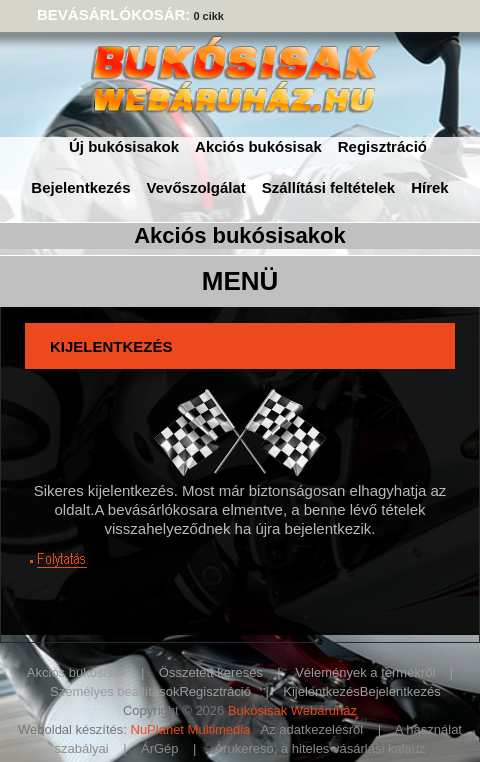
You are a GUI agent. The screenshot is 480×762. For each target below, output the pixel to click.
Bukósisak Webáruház (292, 710)
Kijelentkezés (321, 691)
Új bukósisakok (124, 146)
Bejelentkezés (80, 187)
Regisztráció (382, 146)
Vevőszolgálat (196, 187)
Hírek (430, 187)
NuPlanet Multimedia (191, 729)
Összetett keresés (211, 672)
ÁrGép (160, 748)
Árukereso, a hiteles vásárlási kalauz (319, 748)
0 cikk (208, 16)
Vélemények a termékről (365, 672)
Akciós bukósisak (258, 146)
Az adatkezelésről (312, 729)
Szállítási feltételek (328, 187)
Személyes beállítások (114, 691)
